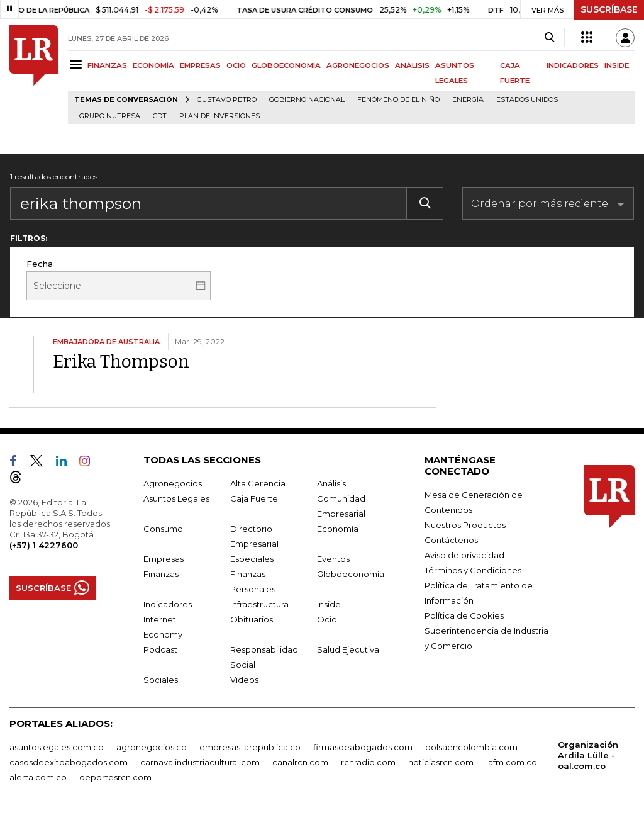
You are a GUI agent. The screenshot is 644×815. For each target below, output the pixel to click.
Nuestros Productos (465, 525)
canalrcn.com (300, 762)
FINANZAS (107, 65)
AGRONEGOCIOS (358, 65)
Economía (338, 529)
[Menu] (78, 65)
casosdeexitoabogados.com (69, 762)
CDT (160, 116)
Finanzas (161, 574)
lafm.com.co (512, 762)
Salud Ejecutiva (348, 649)
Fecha (40, 264)
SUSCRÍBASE (609, 9)
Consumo (163, 529)
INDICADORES (573, 65)
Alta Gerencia (258, 483)
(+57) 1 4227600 (44, 545)
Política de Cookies (464, 615)
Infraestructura (259, 604)
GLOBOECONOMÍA (286, 65)
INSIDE (617, 65)
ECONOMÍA (153, 65)
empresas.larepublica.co (250, 747)
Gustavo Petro (227, 100)
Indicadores (168, 604)
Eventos (333, 559)
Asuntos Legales (176, 498)
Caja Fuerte (254, 498)
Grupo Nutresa (110, 116)
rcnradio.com (368, 762)
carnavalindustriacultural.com (200, 762)
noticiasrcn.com (441, 762)
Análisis (331, 483)
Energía (468, 100)
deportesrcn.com (115, 777)
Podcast (160, 649)
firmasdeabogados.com (363, 747)
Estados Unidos (527, 100)
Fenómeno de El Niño (398, 100)
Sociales (161, 680)
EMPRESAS (200, 65)
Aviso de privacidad (464, 555)
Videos (244, 680)
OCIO (236, 65)
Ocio (327, 619)
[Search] (549, 38)
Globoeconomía (351, 574)
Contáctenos (451, 540)
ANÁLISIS (412, 65)
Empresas (164, 559)
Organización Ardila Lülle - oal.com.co (588, 755)
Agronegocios (173, 483)
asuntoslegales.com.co (57, 747)
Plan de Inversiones (219, 116)
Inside (329, 604)
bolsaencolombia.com (471, 747)
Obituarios (252, 619)
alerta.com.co (38, 777)
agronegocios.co (152, 747)
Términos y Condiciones (473, 570)
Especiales (252, 559)
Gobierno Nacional (307, 100)
